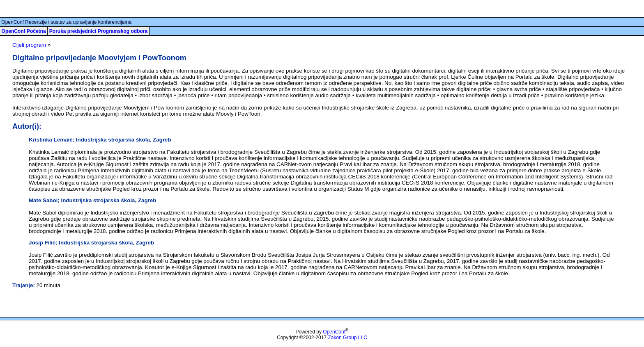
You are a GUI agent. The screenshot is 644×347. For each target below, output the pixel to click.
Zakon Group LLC (347, 338)
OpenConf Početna (24, 31)
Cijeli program (29, 45)
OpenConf (334, 332)
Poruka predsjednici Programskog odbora (98, 31)
